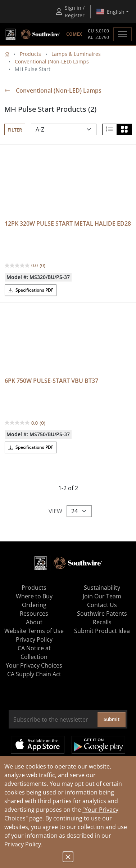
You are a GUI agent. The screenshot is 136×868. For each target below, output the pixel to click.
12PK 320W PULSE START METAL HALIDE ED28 (68, 223)
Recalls (102, 622)
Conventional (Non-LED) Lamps (52, 61)
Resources (34, 614)
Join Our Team (102, 596)
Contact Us (102, 605)
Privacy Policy (23, 844)
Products (30, 54)
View (55, 511)
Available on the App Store (38, 745)
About (34, 622)
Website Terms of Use (34, 631)
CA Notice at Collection (34, 652)
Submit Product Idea (102, 631)
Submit (112, 719)
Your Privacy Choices (34, 665)
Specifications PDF (31, 290)
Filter (15, 130)
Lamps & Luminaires (76, 54)
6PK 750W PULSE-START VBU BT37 (51, 381)
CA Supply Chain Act (34, 674)
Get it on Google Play (98, 745)
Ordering (34, 605)
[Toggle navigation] (123, 34)
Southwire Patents (102, 614)
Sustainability (102, 588)
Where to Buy (34, 596)
